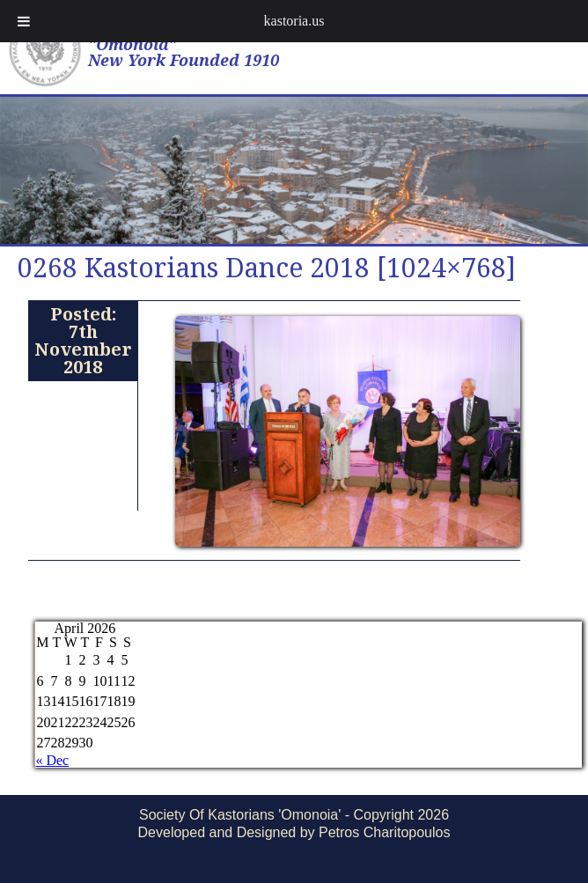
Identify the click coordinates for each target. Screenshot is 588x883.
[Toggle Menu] (24, 21)
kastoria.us (294, 21)
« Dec (52, 760)
